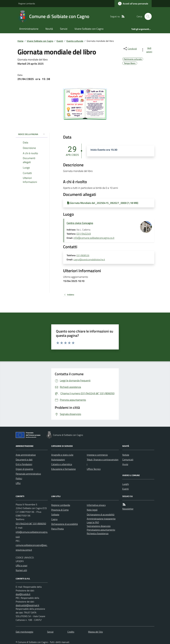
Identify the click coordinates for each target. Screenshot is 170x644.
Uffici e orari (21, 565)
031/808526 (83, 255)
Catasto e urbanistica (62, 464)
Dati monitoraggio (24, 632)
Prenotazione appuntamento (101, 530)
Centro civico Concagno (80, 223)
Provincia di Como (60, 510)
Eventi (60, 41)
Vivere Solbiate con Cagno (89, 29)
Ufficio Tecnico (94, 469)
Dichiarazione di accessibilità (101, 514)
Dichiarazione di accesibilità (64, 524)
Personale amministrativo (28, 474)
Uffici (18, 483)
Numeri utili (21, 570)
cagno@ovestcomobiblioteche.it (89, 260)
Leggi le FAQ (93, 522)
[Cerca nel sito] (147, 16)
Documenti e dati (24, 459)
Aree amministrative (26, 455)
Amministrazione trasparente (101, 519)
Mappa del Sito (95, 632)
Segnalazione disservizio (99, 526)
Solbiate (55, 514)
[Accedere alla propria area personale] (133, 4)
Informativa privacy (96, 505)
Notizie (126, 455)
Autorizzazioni (58, 459)
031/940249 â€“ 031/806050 (31, 524)
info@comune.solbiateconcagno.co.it (94, 238)
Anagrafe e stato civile (62, 455)
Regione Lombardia (27, 3)
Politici (19, 478)
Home (20, 41)
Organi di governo (24, 469)
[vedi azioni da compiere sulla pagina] (147, 50)
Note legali (92, 510)
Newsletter (128, 509)
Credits (71, 632)
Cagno (54, 519)
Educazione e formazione (63, 469)
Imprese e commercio (97, 455)
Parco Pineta (57, 529)
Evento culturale (75, 41)
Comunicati (128, 459)
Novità (49, 29)
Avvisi (125, 464)
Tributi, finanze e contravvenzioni (103, 462)
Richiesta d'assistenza (98, 533)
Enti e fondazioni (24, 464)
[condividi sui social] (130, 49)
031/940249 (84, 234)
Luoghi (126, 484)
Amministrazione (29, 29)
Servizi (64, 29)
